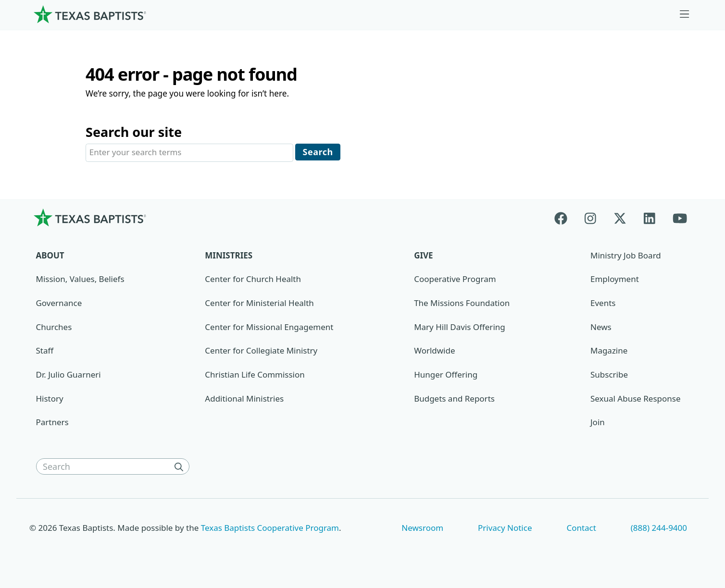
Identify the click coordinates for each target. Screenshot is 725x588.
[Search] (181, 467)
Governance (59, 304)
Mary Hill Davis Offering (460, 328)
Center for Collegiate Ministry (261, 351)
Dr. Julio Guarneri (69, 375)
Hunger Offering (446, 375)
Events (603, 304)
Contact (581, 528)
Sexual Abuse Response (636, 399)
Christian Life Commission (255, 375)
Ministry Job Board (626, 256)
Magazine (609, 351)
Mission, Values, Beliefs (80, 280)
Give (423, 256)
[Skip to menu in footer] (685, 14)
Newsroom (422, 528)
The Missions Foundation (462, 304)
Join (598, 423)
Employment (615, 280)
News (601, 328)
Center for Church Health (253, 280)
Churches (54, 328)
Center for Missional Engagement (269, 328)
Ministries (229, 256)
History (50, 399)
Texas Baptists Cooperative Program (270, 528)
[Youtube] (680, 218)
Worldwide (434, 351)
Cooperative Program (455, 280)
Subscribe (609, 375)
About (50, 256)
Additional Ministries (244, 399)
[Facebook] (565, 218)
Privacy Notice (505, 528)
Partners (52, 423)
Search (318, 152)
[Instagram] (590, 218)
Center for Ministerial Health (259, 304)
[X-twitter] (620, 218)
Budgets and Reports (454, 399)
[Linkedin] (650, 218)
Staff (45, 351)
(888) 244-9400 (659, 528)
